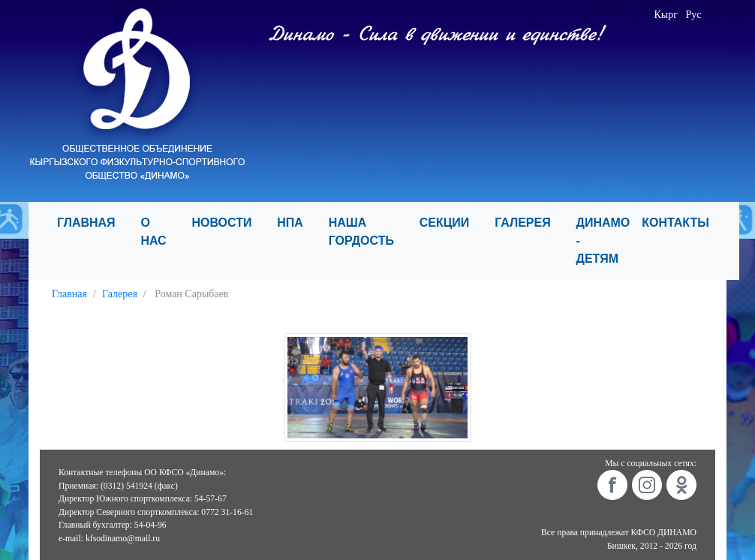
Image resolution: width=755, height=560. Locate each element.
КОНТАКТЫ (682, 223)
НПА (296, 223)
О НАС (160, 232)
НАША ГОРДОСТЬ (368, 232)
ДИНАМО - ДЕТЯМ (603, 241)
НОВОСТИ (228, 223)
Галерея (120, 294)
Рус (693, 15)
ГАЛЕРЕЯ (529, 223)
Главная (69, 294)
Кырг (666, 15)
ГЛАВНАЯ (93, 223)
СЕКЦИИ (451, 223)
